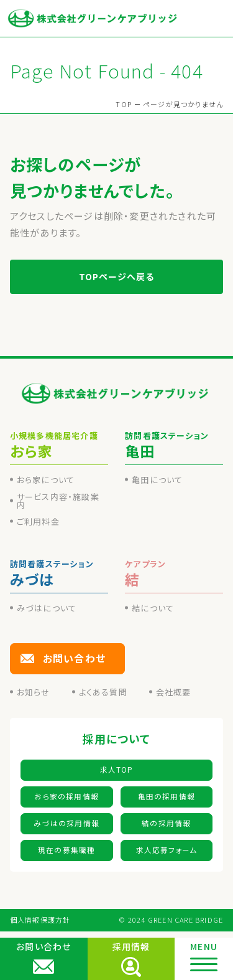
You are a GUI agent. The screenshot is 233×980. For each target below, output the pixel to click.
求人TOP (117, 770)
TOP (124, 104)
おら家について (46, 480)
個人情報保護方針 (40, 920)
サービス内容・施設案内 (58, 501)
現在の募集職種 (66, 850)
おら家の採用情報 (66, 796)
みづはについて (47, 608)
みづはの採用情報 (66, 823)
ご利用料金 (38, 521)
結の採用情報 (166, 823)
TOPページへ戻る (117, 276)
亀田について (157, 480)
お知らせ (34, 692)
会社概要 (174, 692)
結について (153, 608)
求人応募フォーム (167, 850)
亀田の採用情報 (167, 796)
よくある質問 (103, 692)
